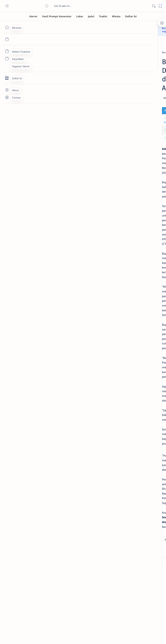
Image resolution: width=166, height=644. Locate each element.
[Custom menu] (7, 51)
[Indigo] (151, 239)
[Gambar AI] (126, 239)
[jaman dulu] (126, 258)
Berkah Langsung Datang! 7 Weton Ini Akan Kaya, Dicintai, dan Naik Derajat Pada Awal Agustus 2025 (141, 184)
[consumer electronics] (135, 149)
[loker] (151, 258)
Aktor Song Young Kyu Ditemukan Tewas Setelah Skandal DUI (59, 126)
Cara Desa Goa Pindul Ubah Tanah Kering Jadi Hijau (53, 118)
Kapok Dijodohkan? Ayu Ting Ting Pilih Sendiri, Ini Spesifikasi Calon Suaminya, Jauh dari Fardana (140, 136)
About (153, 287)
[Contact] (7, 78)
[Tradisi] (103, 16)
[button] (77, 531)
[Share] (101, 86)
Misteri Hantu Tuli (132, 92)
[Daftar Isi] (131, 16)
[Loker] (80, 16)
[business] (36, 49)
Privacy (142, 287)
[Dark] (153, 6)
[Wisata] (116, 16)
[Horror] (33, 16)
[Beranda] (7, 27)
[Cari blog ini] (72, 6)
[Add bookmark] (91, 86)
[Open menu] (7, 6)
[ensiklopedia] (126, 249)
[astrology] (129, 173)
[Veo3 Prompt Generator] (57, 16)
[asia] (126, 125)
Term (117, 287)
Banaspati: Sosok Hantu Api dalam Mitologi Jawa (139, 116)
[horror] (127, 87)
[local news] (67, 49)
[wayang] (126, 267)
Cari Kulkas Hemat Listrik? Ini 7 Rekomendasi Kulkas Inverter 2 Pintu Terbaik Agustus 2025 (140, 160)
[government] (51, 49)
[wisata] (151, 267)
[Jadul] (91, 16)
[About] (7, 90)
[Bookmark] (160, 6)
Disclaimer (129, 287)
